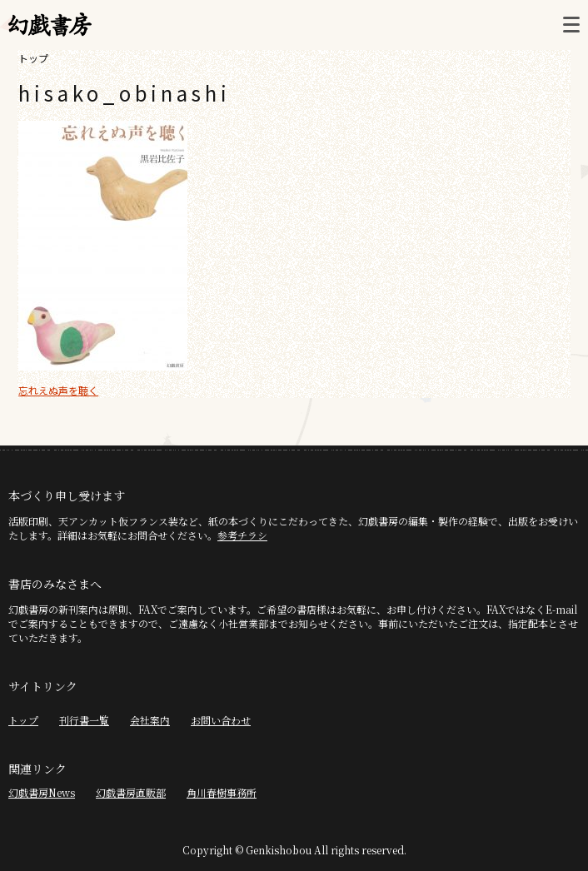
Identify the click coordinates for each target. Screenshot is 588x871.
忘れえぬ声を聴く (58, 390)
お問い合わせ (221, 720)
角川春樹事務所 (222, 792)
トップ (33, 58)
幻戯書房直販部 (131, 792)
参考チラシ (242, 535)
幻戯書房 (50, 25)
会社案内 (150, 720)
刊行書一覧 (84, 720)
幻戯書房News (42, 792)
